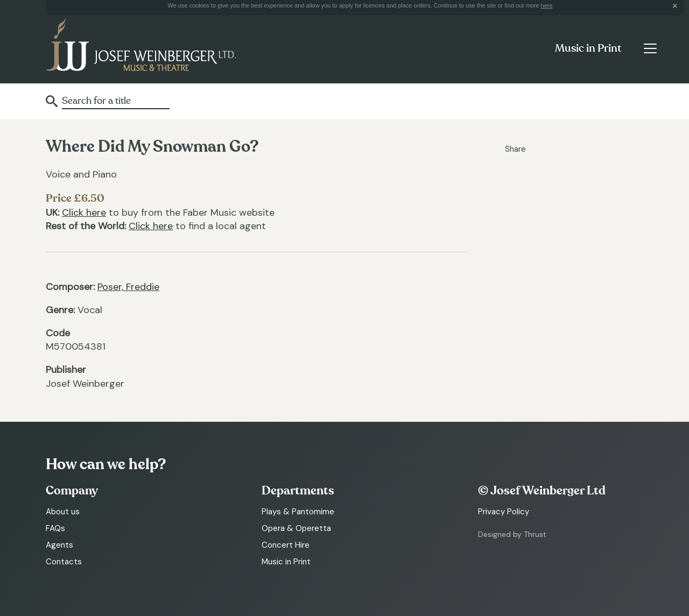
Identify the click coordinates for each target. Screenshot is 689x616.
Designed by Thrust (512, 534)
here (547, 5)
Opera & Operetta (296, 528)
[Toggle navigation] (650, 48)
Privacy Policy (504, 512)
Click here (84, 213)
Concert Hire (286, 545)
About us (63, 512)
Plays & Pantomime (298, 512)
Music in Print (588, 48)
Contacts (64, 562)
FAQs (55, 528)
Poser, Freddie (128, 287)
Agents (59, 545)
